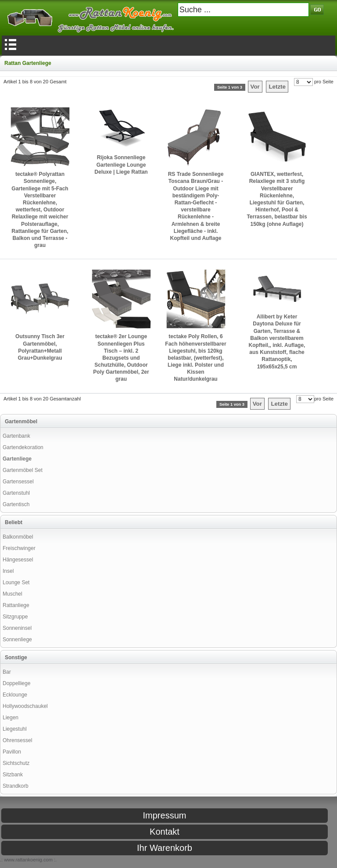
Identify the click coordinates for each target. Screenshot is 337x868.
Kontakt (165, 832)
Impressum (165, 815)
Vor (255, 87)
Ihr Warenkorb (165, 848)
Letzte (277, 87)
